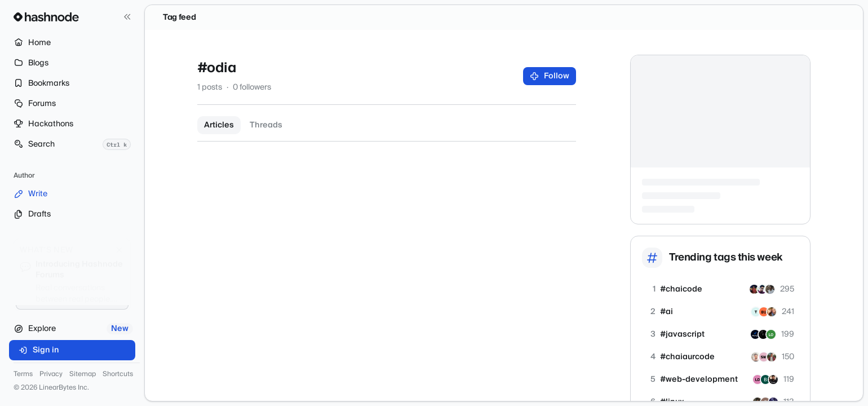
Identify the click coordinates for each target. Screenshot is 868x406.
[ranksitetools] (765, 379)
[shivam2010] (762, 289)
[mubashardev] (773, 379)
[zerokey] (771, 334)
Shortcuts (118, 374)
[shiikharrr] (770, 289)
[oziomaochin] (764, 312)
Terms (23, 374)
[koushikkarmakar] (754, 289)
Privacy (51, 374)
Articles (219, 125)
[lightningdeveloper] (758, 379)
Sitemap (83, 374)
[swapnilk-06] (756, 357)
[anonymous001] (763, 334)
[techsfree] (756, 312)
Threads (266, 125)
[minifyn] (755, 334)
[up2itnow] (772, 312)
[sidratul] (764, 357)
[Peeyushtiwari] (772, 357)
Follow (550, 76)
